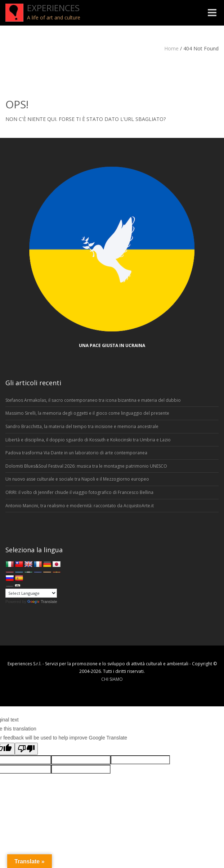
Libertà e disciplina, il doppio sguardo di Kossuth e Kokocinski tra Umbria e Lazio (88, 440)
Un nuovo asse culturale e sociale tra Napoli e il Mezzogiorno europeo (77, 479)
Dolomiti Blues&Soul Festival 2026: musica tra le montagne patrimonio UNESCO (86, 466)
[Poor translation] (26, 749)
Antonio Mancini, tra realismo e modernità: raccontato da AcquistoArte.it (80, 506)
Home (171, 48)
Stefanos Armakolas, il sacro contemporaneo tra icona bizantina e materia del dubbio (93, 400)
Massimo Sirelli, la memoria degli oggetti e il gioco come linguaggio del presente (87, 413)
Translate (42, 602)
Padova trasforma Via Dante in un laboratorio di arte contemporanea (76, 453)
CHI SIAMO (112, 679)
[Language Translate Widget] (31, 593)
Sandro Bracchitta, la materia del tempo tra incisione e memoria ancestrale (82, 426)
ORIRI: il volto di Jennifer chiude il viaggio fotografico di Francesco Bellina (79, 492)
